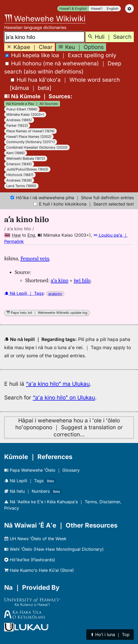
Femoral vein (35, 258)
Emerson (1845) (19, 164)
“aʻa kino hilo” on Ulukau (64, 397)
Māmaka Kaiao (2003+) (25, 114)
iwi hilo (82, 280)
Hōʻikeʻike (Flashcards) (30, 560)
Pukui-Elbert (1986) (22, 109)
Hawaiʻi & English (73, 9)
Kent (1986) (16, 153)
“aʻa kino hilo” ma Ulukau (58, 384)
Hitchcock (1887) (20, 175)
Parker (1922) (17, 126)
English (113, 9)
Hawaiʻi (97, 9)
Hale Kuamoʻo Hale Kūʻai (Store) (39, 570)
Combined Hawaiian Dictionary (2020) (37, 147)
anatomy (55, 294)
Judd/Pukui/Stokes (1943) (27, 169)
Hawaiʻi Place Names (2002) (29, 137)
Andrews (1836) (19, 180)
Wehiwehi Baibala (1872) (26, 158)
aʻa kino (59, 280)
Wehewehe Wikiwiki (45, 19)
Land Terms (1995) (21, 186)
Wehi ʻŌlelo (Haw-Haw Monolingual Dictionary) (54, 549)
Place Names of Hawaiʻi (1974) (30, 131)
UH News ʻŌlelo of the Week (35, 539)
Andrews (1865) (19, 120)
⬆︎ (110, 635)
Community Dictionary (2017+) (31, 142)
